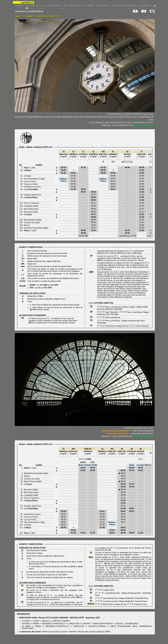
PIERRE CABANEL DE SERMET (116, 431)
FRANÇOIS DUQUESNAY (117, 434)
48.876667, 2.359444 (143, 125)
